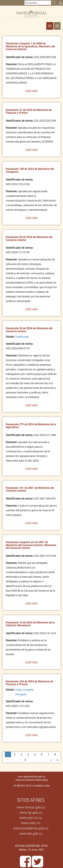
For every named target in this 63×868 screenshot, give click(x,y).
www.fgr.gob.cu (31, 812)
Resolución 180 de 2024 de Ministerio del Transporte (30, 170)
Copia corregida (24, 690)
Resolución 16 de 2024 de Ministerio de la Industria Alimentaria (30, 624)
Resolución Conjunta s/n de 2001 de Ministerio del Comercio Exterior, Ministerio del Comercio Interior (31, 545)
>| (57, 760)
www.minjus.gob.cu (31, 807)
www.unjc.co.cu (31, 818)
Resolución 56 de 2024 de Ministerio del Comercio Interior (29, 330)
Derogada (21, 694)
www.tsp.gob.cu (31, 833)
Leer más (31, 92)
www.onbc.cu (31, 823)
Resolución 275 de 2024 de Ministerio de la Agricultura (31, 426)
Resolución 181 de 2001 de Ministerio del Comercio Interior (30, 489)
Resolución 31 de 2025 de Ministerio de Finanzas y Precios (29, 111)
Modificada (22, 337)
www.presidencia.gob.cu (31, 828)
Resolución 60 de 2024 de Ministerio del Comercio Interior (29, 238)
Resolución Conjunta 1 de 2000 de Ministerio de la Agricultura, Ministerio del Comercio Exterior (30, 46)
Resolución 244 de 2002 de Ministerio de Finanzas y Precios (29, 683)
